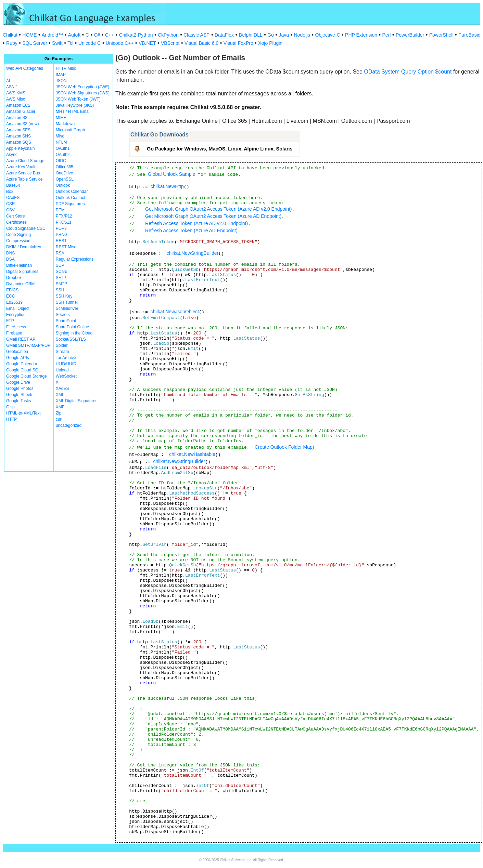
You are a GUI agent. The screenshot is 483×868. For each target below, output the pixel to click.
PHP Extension (361, 35)
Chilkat (10, 35)
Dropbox (14, 278)
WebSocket (66, 376)
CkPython (168, 35)
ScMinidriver (67, 308)
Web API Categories (25, 68)
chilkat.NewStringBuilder (192, 253)
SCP (60, 265)
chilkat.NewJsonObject (175, 312)
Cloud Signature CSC (26, 228)
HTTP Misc (66, 68)
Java (284, 35)
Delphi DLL (250, 35)
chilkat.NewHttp (167, 186)
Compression (18, 241)
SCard (62, 272)
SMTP (61, 284)
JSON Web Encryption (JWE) (82, 87)
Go (271, 35)
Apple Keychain (20, 148)
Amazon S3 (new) (22, 124)
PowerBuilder (410, 35)
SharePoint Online (72, 327)
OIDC (61, 161)
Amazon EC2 (18, 105)
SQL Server (35, 43)
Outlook (63, 185)
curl (59, 419)
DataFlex (224, 35)
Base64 (13, 185)
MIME (61, 118)
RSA (60, 253)
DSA (10, 259)
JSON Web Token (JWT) (78, 99)
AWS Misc (16, 99)
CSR (10, 204)
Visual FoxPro (238, 43)
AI (8, 81)
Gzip (10, 407)
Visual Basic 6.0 (201, 43)
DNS (10, 253)
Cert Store (16, 216)
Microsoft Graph (70, 130)
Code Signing (18, 235)
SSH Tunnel (67, 302)
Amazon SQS (19, 142)
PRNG (62, 235)
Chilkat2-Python (136, 35)
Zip (59, 413)
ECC (10, 296)
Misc (60, 136)
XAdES (62, 389)
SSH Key (64, 296)
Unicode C (90, 43)
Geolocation (17, 352)
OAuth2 (63, 155)
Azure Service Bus (23, 173)
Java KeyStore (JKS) (75, 105)
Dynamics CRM (20, 284)
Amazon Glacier (21, 111)
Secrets (63, 315)
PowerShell (441, 35)
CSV (10, 210)
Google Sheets (20, 395)
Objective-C (327, 35)
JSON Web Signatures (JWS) (83, 93)
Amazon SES (18, 130)
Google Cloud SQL (23, 370)
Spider (62, 345)
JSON (61, 81)
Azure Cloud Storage (25, 161)
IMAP (61, 75)
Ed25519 (14, 302)
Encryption (16, 315)
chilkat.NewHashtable (192, 454)
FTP (10, 321)
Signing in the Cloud (74, 333)
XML (60, 395)
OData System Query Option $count (408, 72)
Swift (57, 43)
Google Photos (20, 389)
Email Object (18, 308)
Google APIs (18, 358)
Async (12, 155)
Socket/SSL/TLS (71, 339)
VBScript (170, 43)
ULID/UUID (66, 364)
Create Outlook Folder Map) (284, 447)
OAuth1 (63, 148)
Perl (387, 35)
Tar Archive (66, 358)
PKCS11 (64, 222)
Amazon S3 (17, 118)
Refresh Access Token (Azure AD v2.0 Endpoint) (196, 223)
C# (97, 35)
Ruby (12, 43)
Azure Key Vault (21, 167)
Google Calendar (22, 364)
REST (61, 241)
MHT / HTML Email (73, 111)
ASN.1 (12, 87)
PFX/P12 (64, 216)
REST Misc (66, 247)
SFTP (61, 278)
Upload (62, 370)
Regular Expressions (75, 259)
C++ (110, 35)
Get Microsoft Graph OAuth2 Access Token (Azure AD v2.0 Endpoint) (219, 209)
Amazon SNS (18, 136)
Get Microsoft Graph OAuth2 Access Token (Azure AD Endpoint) (213, 216)
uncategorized (69, 425)
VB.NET (147, 43)
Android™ (52, 35)
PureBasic (469, 35)
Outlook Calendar (72, 192)
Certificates (16, 222)
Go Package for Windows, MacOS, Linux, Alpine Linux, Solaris (220, 149)
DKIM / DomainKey (24, 247)
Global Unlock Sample (172, 174)
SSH (60, 290)
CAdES (13, 198)
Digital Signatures (22, 272)
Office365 (65, 167)
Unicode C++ (120, 43)
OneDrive (65, 173)
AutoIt (74, 35)
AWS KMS (16, 93)
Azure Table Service (24, 179)
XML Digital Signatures (77, 401)
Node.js (302, 35)
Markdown (65, 124)
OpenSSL (65, 179)
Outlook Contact (71, 198)
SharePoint (66, 321)
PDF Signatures (70, 204)
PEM (60, 210)
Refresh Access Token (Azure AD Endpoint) (191, 231)
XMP (60, 407)
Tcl (70, 43)
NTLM (61, 142)
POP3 (61, 228)
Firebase (14, 333)
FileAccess (16, 327)
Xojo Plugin (270, 43)
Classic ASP (196, 35)
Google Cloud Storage (27, 376)
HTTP (11, 419)
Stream (62, 352)
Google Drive (18, 382)
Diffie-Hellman (19, 265)
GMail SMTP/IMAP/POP (28, 345)
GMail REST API (21, 339)
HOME (29, 35)
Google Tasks (19, 401)
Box (10, 192)
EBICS (12, 290)
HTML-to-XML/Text (23, 413)
